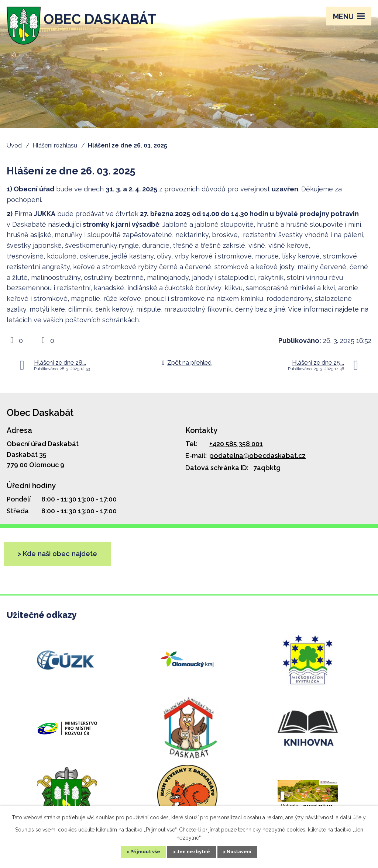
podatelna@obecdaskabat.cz (257, 456)
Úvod (14, 145)
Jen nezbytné (194, 851)
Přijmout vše (138, 851)
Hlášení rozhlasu (55, 145)
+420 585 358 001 (236, 444)
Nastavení (246, 851)
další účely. (353, 817)
